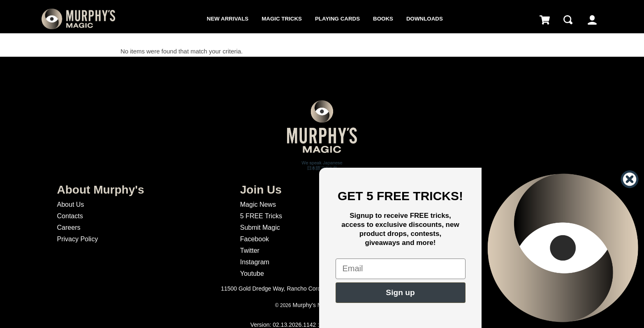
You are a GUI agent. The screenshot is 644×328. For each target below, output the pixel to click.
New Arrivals (228, 19)
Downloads (425, 19)
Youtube (252, 274)
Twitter (250, 251)
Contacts (70, 216)
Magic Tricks (282, 19)
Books (383, 19)
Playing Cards (337, 19)
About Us (71, 204)
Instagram (255, 262)
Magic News (258, 204)
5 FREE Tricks (261, 216)
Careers (69, 228)
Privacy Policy (78, 239)
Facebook (255, 239)
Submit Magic (260, 228)
